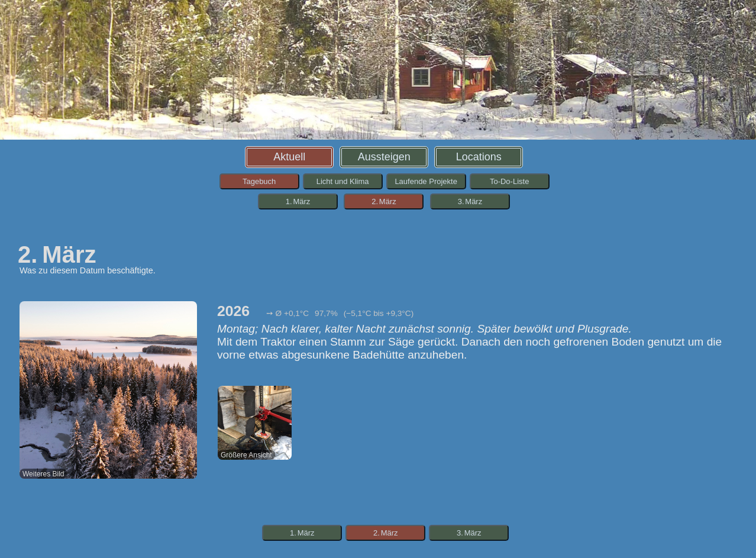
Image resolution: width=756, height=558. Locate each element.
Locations (479, 157)
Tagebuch (259, 181)
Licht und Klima (343, 181)
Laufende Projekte (426, 181)
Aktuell (289, 157)
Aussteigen (384, 157)
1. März (298, 201)
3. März (470, 201)
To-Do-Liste (509, 181)
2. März (384, 201)
